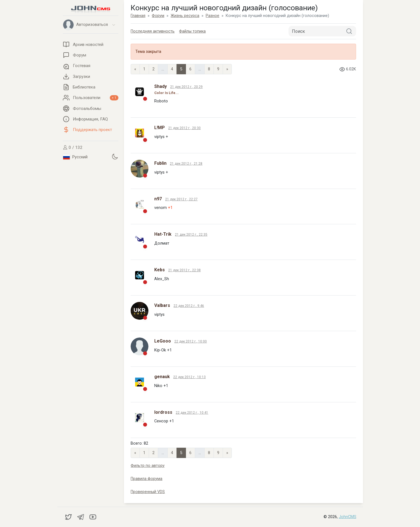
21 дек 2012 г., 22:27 (181, 199)
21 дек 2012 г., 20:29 (186, 87)
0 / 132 (73, 147)
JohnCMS (348, 517)
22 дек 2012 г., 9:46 (189, 306)
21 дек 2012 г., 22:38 (184, 270)
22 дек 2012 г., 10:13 (189, 377)
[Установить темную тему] (115, 156)
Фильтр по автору (148, 466)
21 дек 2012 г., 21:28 (186, 164)
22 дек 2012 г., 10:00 (191, 341)
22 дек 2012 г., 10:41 (192, 413)
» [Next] (227, 69)
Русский (75, 157)
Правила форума (146, 479)
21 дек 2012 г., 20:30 (184, 128)
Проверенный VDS (148, 492)
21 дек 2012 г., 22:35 (191, 235)
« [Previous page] (135, 69)
